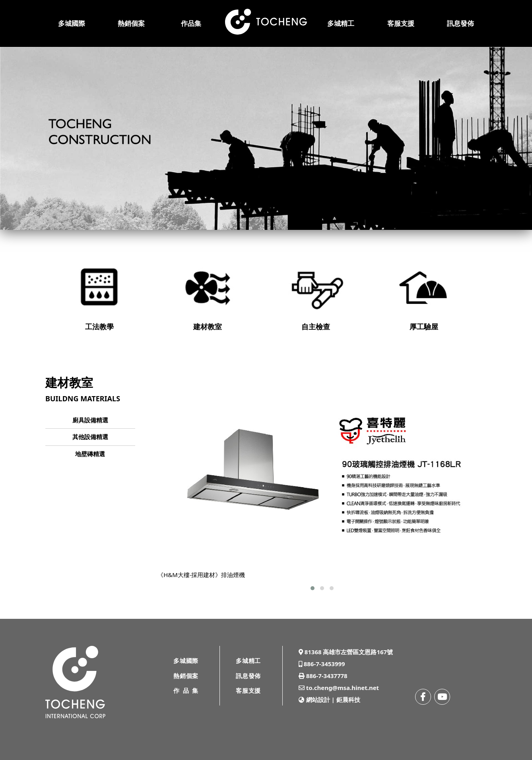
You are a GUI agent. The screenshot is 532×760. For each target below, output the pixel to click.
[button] (313, 588)
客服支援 (401, 23)
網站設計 (318, 700)
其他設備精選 (90, 437)
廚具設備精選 (90, 420)
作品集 (191, 23)
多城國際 (72, 23)
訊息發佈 (460, 23)
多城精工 (341, 23)
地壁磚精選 (90, 454)
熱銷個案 (131, 23)
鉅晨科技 (348, 700)
